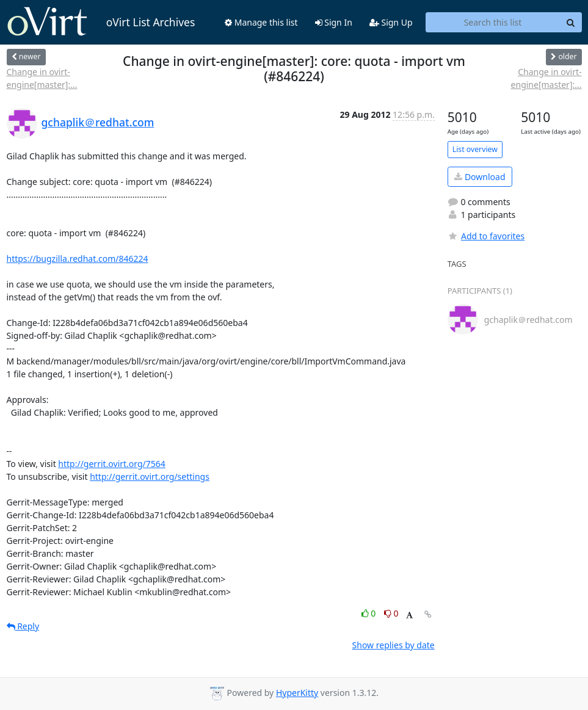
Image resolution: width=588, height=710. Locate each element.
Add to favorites (486, 236)
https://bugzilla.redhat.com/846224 (78, 259)
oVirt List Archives (101, 22)
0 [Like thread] (370, 613)
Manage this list (261, 22)
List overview (475, 149)
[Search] (571, 23)
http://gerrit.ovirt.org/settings (150, 476)
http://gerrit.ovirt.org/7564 (112, 464)
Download (480, 177)
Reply (23, 626)
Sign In (334, 22)
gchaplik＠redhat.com (98, 122)
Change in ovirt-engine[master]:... (42, 78)
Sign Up (391, 22)
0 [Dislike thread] (391, 613)
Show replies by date (394, 645)
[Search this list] (493, 23)
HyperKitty (297, 693)
